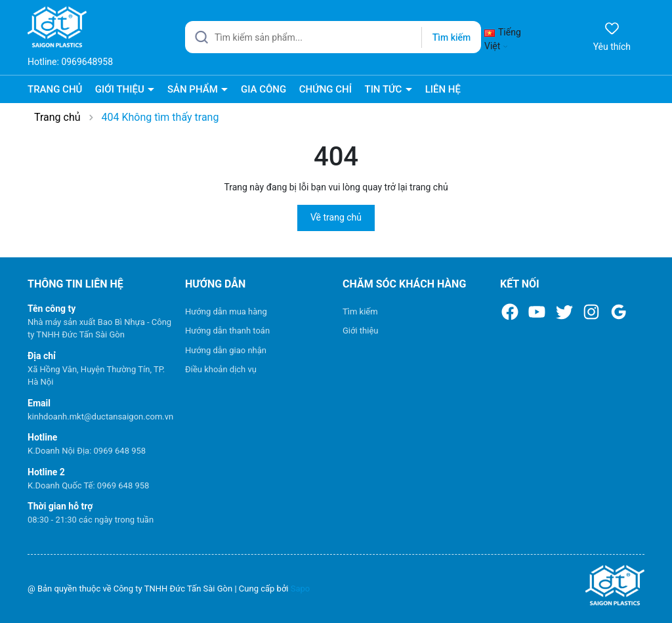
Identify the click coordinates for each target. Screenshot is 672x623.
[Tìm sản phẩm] (333, 37)
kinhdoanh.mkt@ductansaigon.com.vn (100, 417)
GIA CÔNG (263, 89)
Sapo (301, 589)
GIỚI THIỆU (121, 89)
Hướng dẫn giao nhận (226, 350)
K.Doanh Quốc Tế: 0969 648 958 (88, 485)
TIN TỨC (384, 89)
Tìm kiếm (360, 311)
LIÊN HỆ (443, 89)
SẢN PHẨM (194, 89)
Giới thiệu (360, 331)
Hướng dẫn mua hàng (226, 311)
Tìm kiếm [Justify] (451, 37)
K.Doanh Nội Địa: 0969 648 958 (87, 451)
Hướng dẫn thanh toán (227, 331)
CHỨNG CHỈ (325, 89)
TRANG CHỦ (55, 89)
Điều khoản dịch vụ (221, 369)
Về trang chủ (336, 217)
